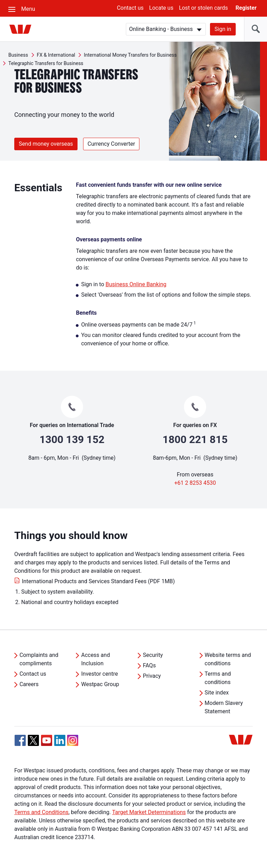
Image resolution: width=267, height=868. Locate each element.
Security (153, 655)
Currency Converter (111, 144)
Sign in (223, 29)
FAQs (149, 665)
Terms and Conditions (41, 812)
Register (246, 8)
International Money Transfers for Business (130, 55)
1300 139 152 (72, 439)
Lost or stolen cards (204, 8)
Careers (29, 684)
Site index (217, 693)
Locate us (161, 8)
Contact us (130, 8)
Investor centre (99, 674)
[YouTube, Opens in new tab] (47, 740)
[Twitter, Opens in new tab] (33, 740)
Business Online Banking (136, 284)
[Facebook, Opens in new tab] (20, 740)
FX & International (56, 55)
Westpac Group (100, 684)
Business (18, 55)
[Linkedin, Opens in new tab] (60, 740)
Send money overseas (46, 144)
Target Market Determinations (149, 812)
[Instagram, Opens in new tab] (73, 744)
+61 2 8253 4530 (195, 483)
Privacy (152, 676)
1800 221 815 (195, 439)
